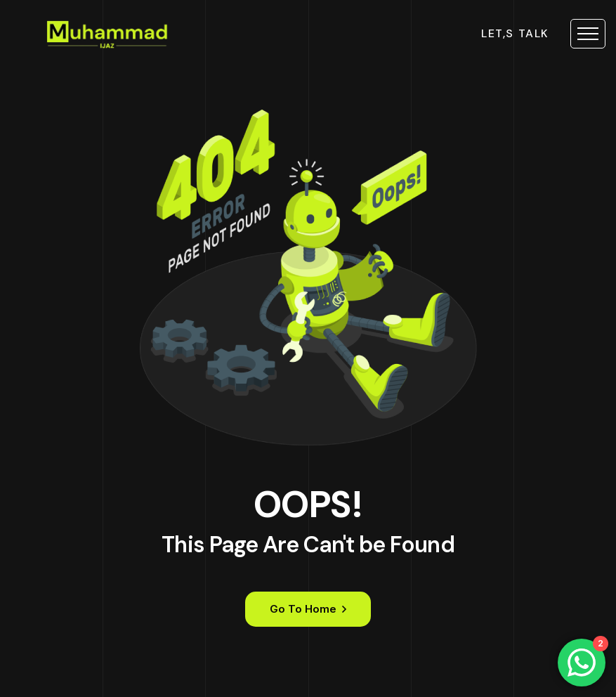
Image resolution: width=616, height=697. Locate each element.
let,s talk (515, 34)
